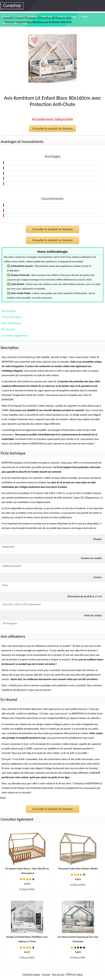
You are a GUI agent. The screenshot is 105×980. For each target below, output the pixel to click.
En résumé (8, 329)
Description (9, 311)
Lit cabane (30, 18)
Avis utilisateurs (11, 323)
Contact (46, 974)
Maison (85, 17)
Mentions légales (31, 974)
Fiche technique (12, 317)
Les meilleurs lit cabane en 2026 (55, 18)
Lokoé (80, 974)
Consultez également (15, 335)
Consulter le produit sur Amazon (52, 128)
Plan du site (58, 974)
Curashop (8, 18)
